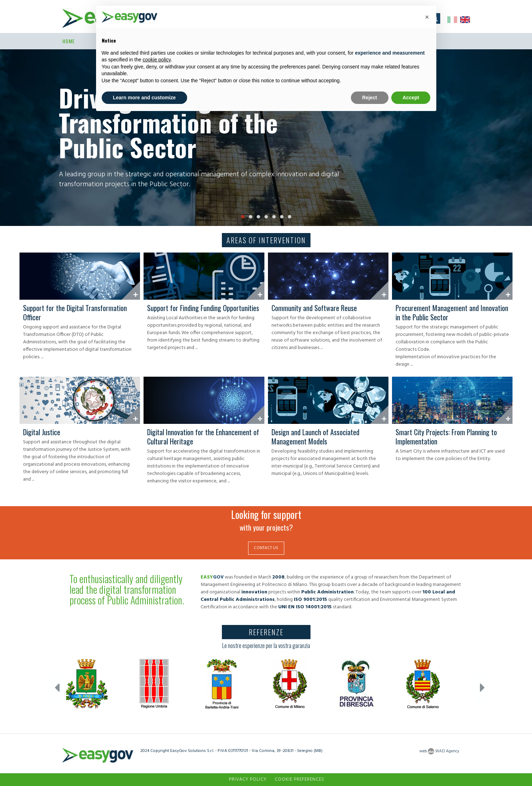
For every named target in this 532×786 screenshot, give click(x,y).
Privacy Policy (248, 779)
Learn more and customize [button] (144, 98)
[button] (427, 17)
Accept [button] (411, 98)
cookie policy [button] (156, 60)
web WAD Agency (439, 751)
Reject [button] (370, 98)
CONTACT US (266, 548)
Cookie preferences (299, 779)
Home (69, 41)
